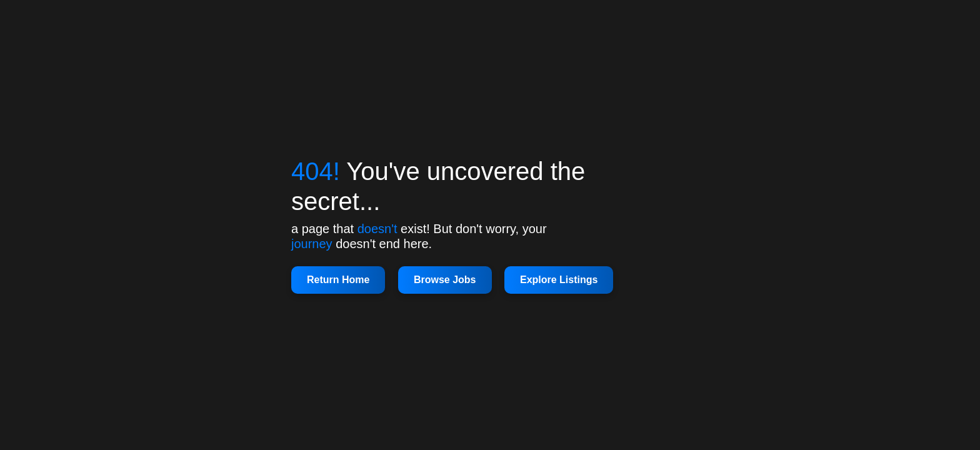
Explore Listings (559, 280)
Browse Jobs (445, 280)
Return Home (338, 280)
